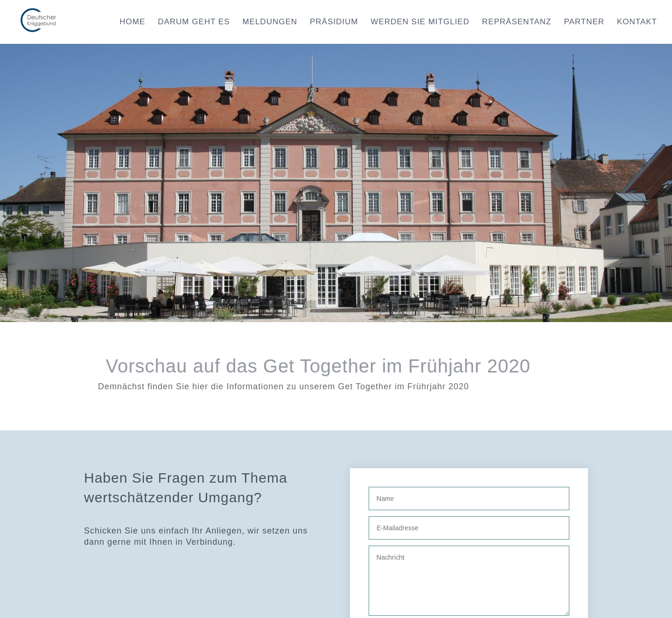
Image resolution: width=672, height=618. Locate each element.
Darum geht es (194, 22)
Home (132, 22)
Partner (584, 22)
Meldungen (270, 22)
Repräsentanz (517, 22)
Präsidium (334, 22)
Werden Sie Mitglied (420, 22)
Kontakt (637, 22)
